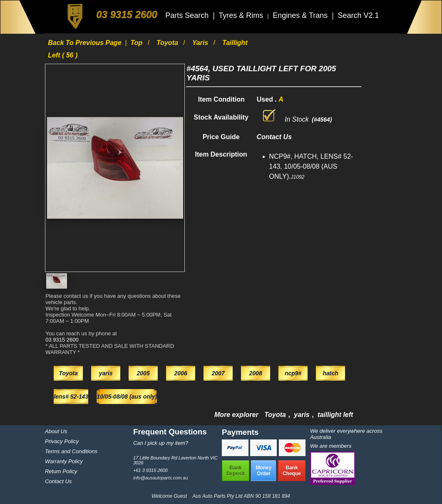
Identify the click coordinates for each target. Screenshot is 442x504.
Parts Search (188, 15)
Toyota (168, 43)
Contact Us (58, 481)
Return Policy (61, 471)
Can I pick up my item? (161, 443)
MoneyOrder (263, 471)
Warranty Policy (64, 461)
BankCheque (292, 471)
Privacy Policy (62, 441)
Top (137, 43)
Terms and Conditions (71, 451)
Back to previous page (86, 43)
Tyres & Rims (242, 15)
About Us (56, 431)
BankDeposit (236, 471)
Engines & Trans (301, 15)
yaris (201, 43)
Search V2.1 (358, 15)
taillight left (335, 415)
